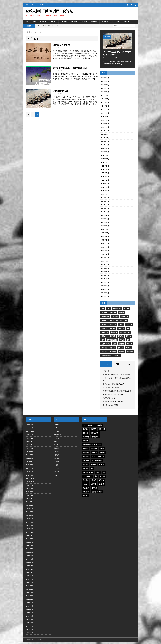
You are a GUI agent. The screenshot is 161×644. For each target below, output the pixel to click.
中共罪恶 (104, 312)
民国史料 (104, 336)
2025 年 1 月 (105, 91)
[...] (122, 63)
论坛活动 (74, 21)
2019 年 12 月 (105, 229)
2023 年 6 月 (105, 123)
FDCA (109, 308)
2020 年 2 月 (105, 222)
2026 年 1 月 (105, 81)
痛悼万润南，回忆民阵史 (111, 387)
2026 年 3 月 (105, 77)
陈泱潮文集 (130, 351)
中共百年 (126, 308)
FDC (103, 308)
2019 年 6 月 (105, 243)
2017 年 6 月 (105, 293)
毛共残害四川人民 (109, 398)
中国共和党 (113, 312)
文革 (128, 328)
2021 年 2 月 (105, 187)
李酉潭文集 (114, 332)
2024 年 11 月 (105, 99)
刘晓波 (121, 324)
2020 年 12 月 (105, 194)
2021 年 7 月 (105, 173)
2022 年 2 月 (105, 148)
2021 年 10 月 (105, 162)
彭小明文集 (129, 324)
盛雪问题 (121, 344)
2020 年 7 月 (105, 204)
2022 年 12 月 (105, 134)
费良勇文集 (113, 351)
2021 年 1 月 (105, 190)
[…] (90, 58)
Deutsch (115, 21)
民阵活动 (57, 455)
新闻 (34, 21)
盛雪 (115, 344)
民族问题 (112, 336)
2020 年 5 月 (105, 211)
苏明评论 (128, 347)
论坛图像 (84, 21)
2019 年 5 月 (105, 247)
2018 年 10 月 (105, 261)
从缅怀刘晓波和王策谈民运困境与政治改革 (117, 391)
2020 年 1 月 (105, 225)
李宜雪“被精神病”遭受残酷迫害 (113, 401)
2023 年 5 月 (105, 127)
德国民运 (104, 328)
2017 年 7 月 (105, 289)
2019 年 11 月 (105, 233)
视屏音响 (57, 461)
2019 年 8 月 (105, 236)
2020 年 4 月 (105, 215)
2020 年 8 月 (105, 201)
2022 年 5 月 (105, 144)
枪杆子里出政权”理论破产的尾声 (114, 383)
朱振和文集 (105, 332)
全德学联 (104, 320)
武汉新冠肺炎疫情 (125, 332)
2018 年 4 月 (105, 278)
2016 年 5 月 (105, 296)
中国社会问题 (105, 316)
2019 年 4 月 (105, 250)
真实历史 (129, 344)
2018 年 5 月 (105, 275)
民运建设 (105, 21)
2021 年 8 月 (105, 169)
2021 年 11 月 (105, 159)
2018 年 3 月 (105, 282)
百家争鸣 (43, 21)
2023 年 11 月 (105, 116)
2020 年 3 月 (105, 218)
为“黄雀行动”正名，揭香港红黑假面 (70, 67)
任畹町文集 (125, 316)
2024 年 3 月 (105, 113)
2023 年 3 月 (105, 130)
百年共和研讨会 (106, 344)
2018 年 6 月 (105, 271)
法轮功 (122, 340)
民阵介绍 (57, 448)
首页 (27, 21)
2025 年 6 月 (105, 88)
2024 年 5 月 (105, 109)
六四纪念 (104, 324)
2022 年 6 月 (105, 141)
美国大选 (104, 347)
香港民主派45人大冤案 (111, 405)
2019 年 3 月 (105, 254)
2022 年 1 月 (105, 151)
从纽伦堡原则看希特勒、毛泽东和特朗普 (116, 374)
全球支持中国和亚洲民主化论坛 (118, 320)
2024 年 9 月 (105, 102)
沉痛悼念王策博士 (112, 340)
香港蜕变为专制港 (61, 44)
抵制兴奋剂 (121, 328)
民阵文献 (57, 451)
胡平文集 (112, 347)
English (126, 21)
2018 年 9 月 (105, 264)
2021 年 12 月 (105, 155)
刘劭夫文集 (113, 324)
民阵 (103, 340)
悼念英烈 (112, 328)
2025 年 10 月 (105, 84)
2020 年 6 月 (105, 208)
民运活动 (128, 336)
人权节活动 (115, 316)
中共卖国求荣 (117, 308)
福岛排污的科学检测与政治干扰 (113, 394)
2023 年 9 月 (105, 120)
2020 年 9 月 (105, 197)
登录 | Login (29, 4)
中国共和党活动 (59, 434)
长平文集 (121, 351)
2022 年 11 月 (105, 137)
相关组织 (94, 21)
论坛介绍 (53, 21)
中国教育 (121, 312)
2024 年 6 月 (105, 106)
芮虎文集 (120, 347)
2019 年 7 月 (105, 240)
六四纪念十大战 (60, 90)
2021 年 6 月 (105, 176)
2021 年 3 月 (105, 183)
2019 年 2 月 (105, 257)
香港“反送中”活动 (106, 355)
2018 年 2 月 (105, 285)
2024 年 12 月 (105, 95)
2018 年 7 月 (105, 268)
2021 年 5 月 (105, 180)
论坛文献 (64, 21)
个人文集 (57, 431)
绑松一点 (106, 371)
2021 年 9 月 (105, 166)
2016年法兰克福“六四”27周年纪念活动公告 (117, 53)
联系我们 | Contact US (44, 4)
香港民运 (117, 355)
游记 (128, 340)
